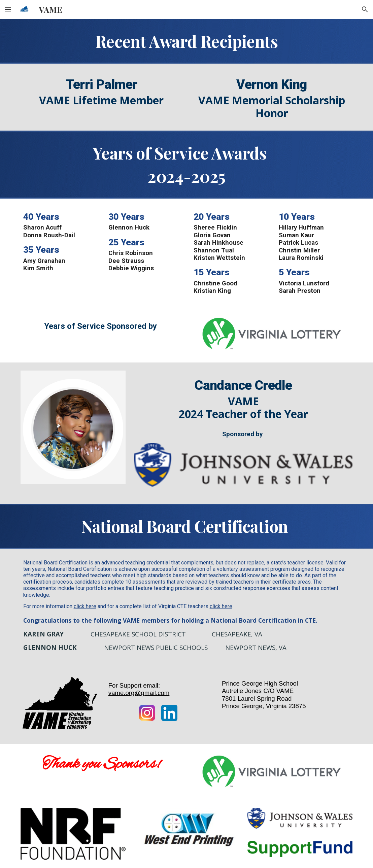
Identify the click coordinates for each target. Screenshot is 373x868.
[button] (8, 9)
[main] (187, 41)
